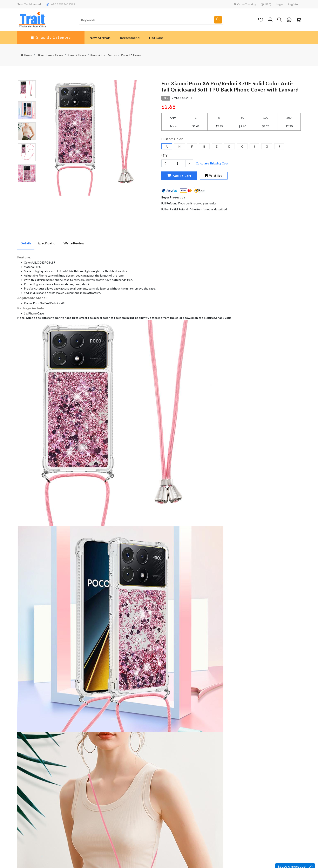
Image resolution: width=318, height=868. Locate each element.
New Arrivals (100, 38)
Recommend (130, 38)
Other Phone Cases (50, 55)
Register (293, 4)
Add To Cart (179, 175)
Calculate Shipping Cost (212, 163)
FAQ (266, 4)
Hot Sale (156, 38)
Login (279, 4)
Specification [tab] (47, 243)
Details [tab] (26, 243)
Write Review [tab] (74, 243)
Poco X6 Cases (131, 55)
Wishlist (214, 175)
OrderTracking (245, 4)
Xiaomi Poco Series (103, 55)
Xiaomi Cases (77, 55)
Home (26, 55)
